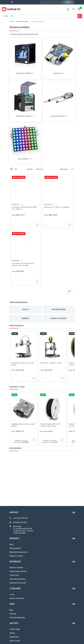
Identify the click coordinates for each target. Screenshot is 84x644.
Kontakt (14, 512)
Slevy (11, 544)
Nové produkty (15, 548)
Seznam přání (15, 641)
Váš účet (14, 623)
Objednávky (14, 637)
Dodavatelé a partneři (18, 571)
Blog (11, 610)
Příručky (13, 614)
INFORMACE (15, 562)
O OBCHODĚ (15, 589)
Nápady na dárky (59, 318)
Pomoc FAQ (14, 575)
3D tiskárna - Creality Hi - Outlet (51, 363)
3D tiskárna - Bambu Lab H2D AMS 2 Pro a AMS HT (25, 208)
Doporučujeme (59, 309)
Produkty (15, 538)
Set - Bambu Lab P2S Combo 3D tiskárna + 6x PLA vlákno (23, 264)
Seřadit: (30, 169)
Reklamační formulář (18, 583)
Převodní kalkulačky (17, 618)
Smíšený (25, 318)
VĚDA (12, 604)
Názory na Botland (17, 598)
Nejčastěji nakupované (18, 552)
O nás (12, 594)
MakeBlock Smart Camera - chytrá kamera (23, 425)
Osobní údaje (15, 629)
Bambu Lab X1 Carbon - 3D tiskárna (57, 207)
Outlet (25, 309)
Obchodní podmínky (17, 579)
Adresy (12, 633)
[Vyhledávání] (50, 16)
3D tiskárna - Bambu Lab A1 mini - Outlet (23, 364)
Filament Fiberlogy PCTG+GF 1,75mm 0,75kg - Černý (50, 425)
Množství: (64, 169)
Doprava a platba (16, 568)
